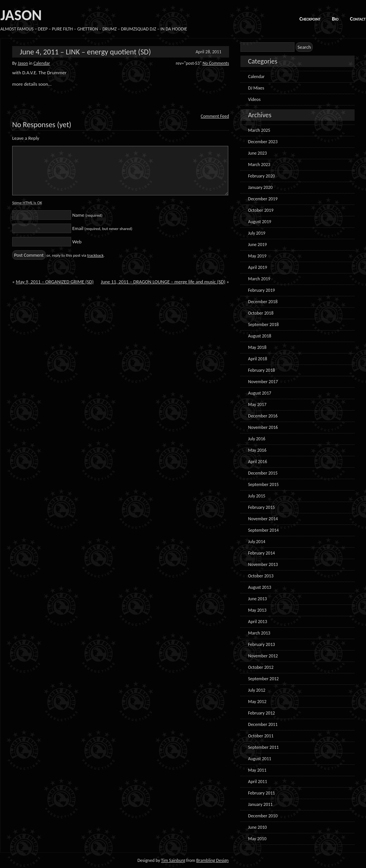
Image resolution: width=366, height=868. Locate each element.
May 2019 (257, 256)
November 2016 (263, 427)
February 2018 (262, 370)
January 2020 (260, 187)
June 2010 (257, 827)
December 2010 (263, 816)
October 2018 (261, 313)
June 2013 (257, 599)
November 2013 (263, 564)
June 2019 (257, 245)
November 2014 (263, 519)
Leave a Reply (26, 138)
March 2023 (259, 165)
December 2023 (263, 142)
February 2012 (262, 713)
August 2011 (260, 759)
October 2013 (261, 576)
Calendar (42, 63)
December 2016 (263, 416)
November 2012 (263, 656)
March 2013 (259, 633)
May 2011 (257, 770)
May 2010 (257, 839)
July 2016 (257, 439)
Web (77, 242)
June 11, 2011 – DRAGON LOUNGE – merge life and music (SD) (163, 282)
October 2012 (261, 667)
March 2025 (259, 130)
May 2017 (257, 404)
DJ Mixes (256, 88)
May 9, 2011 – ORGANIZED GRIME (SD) (55, 282)
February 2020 (262, 176)
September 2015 (263, 484)
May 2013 (257, 610)
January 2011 (260, 804)
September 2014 (263, 530)
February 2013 (262, 644)
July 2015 (257, 496)
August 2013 (260, 587)
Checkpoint (310, 19)
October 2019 (261, 210)
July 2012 (257, 690)
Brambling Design (212, 860)
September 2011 (263, 747)
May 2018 (257, 347)
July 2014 (257, 542)
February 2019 (262, 290)
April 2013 (258, 622)
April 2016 (258, 462)
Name (87, 215)
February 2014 (262, 553)
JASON (21, 15)
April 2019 (258, 267)
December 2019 (263, 199)
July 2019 (257, 233)
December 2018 (263, 302)
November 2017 (263, 382)
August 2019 (260, 222)
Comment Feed (215, 116)
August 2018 (260, 336)
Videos (254, 99)
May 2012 (257, 702)
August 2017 (260, 393)
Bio (335, 19)
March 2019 (259, 279)
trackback (95, 255)
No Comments (216, 63)
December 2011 (263, 724)
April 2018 (258, 359)
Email (102, 228)
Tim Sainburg (173, 860)
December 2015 (263, 473)
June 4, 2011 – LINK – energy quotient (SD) (85, 52)
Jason (23, 63)
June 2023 (257, 153)
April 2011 (258, 782)
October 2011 (261, 736)
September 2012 (263, 679)
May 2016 (257, 450)
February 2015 (262, 507)
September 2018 (263, 325)
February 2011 (262, 793)
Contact (358, 19)
